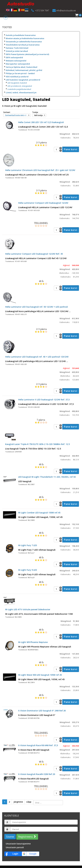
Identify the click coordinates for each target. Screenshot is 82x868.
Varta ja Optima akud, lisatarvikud (22, 67)
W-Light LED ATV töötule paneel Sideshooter (28, 609)
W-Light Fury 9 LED (28, 570)
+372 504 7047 (42, 10)
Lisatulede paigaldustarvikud (19, 89)
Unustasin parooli (15, 847)
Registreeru (27, 837)
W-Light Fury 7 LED (28, 545)
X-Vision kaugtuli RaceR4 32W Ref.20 (37, 774)
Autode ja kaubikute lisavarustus (21, 35)
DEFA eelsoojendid (14, 57)
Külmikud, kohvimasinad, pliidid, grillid (24, 70)
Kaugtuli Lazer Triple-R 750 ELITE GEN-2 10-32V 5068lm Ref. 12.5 (37, 444)
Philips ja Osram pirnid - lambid (20, 73)
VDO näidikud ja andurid (17, 77)
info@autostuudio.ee (66, 10)
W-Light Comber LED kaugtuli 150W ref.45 (39, 513)
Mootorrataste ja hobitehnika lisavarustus (25, 38)
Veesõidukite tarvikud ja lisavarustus (23, 45)
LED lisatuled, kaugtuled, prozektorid (23, 80)
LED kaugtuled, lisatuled (17, 83)
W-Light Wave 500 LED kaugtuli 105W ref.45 (40, 675)
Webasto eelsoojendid (16, 61)
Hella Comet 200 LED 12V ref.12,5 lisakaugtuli (41, 122)
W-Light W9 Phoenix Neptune (33, 642)
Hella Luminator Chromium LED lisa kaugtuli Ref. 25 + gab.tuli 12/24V (40, 170)
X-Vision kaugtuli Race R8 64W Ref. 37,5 (38, 745)
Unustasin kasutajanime (18, 844)
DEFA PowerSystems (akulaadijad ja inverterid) (27, 54)
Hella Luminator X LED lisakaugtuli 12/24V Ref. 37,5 (44, 400)
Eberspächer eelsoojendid (18, 64)
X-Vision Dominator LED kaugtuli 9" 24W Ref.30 (42, 711)
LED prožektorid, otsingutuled (20, 86)
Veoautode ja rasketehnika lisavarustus (24, 42)
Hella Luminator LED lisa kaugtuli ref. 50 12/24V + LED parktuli (37, 307)
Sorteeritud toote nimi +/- (16, 115)
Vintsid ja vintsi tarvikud (17, 51)
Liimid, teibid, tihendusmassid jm (21, 92)
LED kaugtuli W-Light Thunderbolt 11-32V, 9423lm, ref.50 (47, 477)
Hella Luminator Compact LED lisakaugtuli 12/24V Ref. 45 (34, 254)
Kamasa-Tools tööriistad (17, 48)
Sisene (10, 837)
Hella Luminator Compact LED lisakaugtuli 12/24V (43, 203)
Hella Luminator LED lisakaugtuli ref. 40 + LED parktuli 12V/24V (37, 357)
